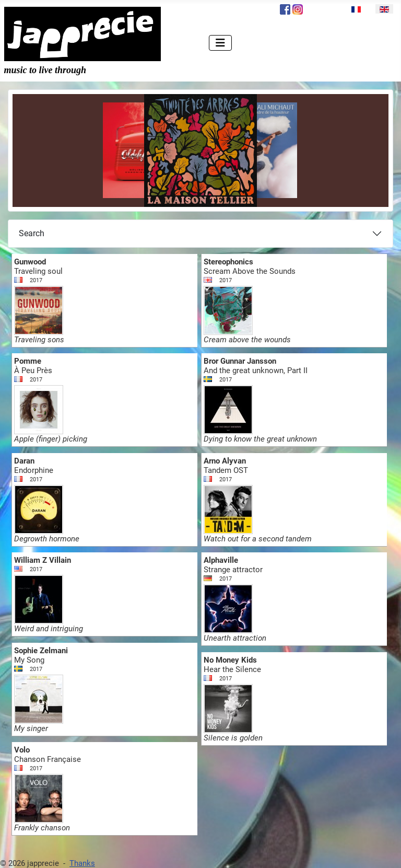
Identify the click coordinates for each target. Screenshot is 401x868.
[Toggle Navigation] (220, 43)
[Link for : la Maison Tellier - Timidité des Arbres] (200, 151)
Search (32, 233)
